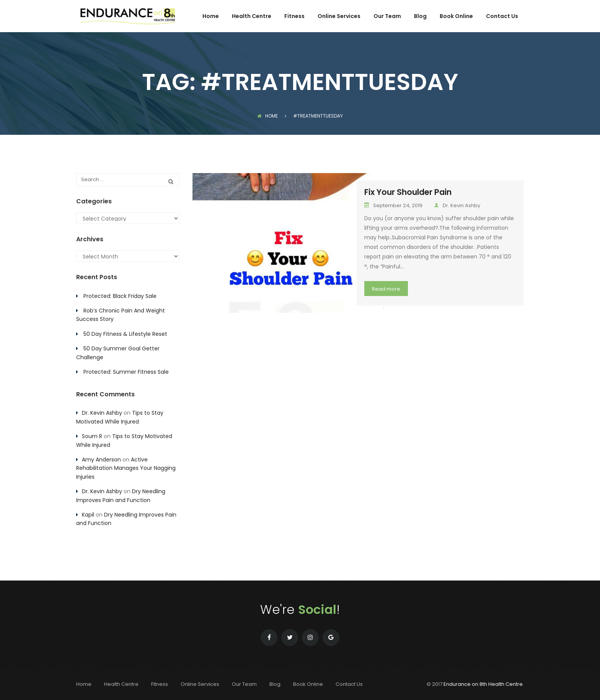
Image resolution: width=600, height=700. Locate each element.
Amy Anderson (101, 460)
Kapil (88, 515)
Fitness (294, 17)
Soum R (92, 436)
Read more (386, 289)
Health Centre (252, 17)
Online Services (339, 17)
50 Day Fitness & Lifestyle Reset (125, 334)
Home (211, 17)
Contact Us (502, 17)
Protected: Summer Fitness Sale (126, 372)
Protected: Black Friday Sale (120, 296)
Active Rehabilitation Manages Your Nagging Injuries (126, 468)
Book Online (456, 17)
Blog (420, 17)
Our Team (387, 17)
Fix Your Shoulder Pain (408, 192)
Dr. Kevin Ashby (457, 205)
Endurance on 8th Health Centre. (484, 684)
